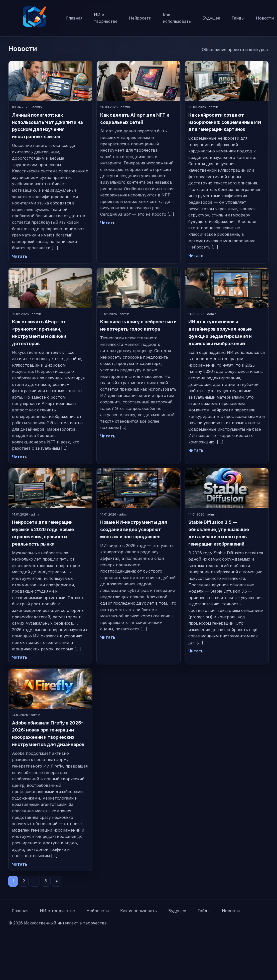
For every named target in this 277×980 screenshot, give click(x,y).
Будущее (211, 18)
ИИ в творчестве (106, 18)
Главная (74, 18)
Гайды (238, 18)
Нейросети (140, 18)
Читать (20, 256)
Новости (231, 911)
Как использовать (177, 18)
